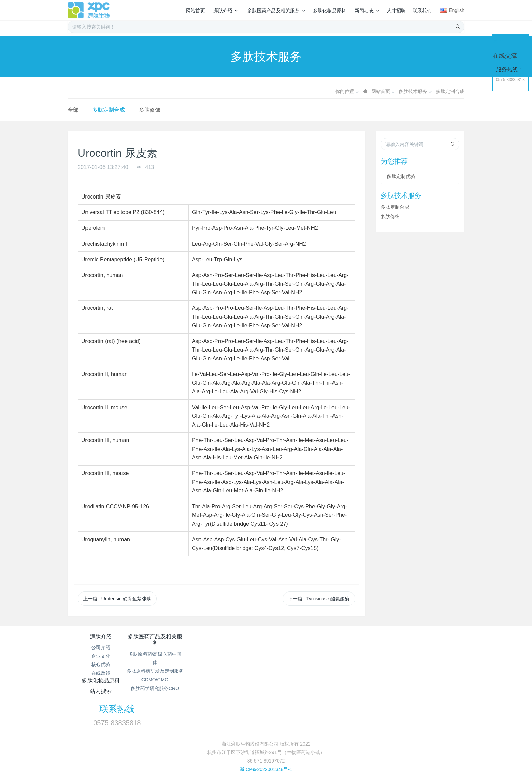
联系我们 (422, 11)
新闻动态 (367, 11)
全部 (73, 110)
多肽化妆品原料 (329, 11)
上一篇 (117, 599)
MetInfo (281, 741)
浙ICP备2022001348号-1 (266, 733)
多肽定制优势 (401, 176)
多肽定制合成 (450, 91)
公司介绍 (101, 647)
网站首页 (195, 11)
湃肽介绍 (226, 11)
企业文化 (101, 656)
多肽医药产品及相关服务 (277, 11)
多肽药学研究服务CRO (167, 688)
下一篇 (319, 599)
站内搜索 (299, 636)
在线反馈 (101, 673)
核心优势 (101, 664)
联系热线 (382, 641)
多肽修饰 (150, 110)
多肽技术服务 (413, 91)
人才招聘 (396, 11)
